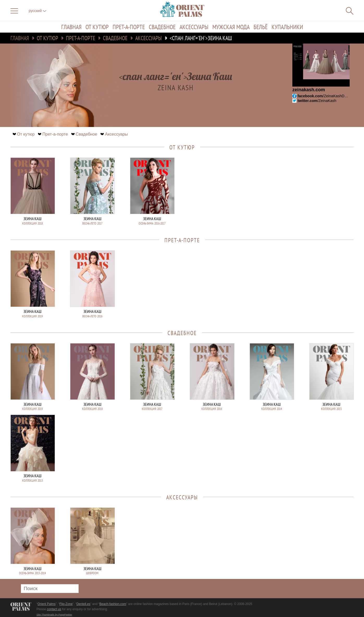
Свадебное (162, 27)
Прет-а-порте (129, 27)
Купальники (287, 27)
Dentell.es (83, 604)
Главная (71, 27)
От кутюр (97, 27)
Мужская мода (231, 27)
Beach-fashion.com (113, 604)
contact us (54, 609)
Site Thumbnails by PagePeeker (54, 615)
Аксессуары (194, 27)
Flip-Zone (66, 604)
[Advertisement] (317, 193)
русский (38, 11)
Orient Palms (47, 604)
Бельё (261, 27)
